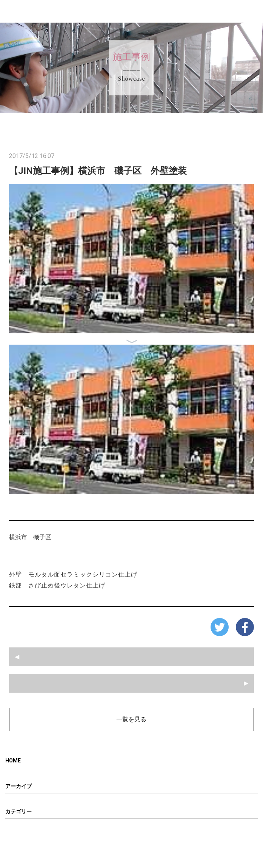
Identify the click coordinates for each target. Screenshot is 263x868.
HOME (13, 761)
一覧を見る (131, 719)
